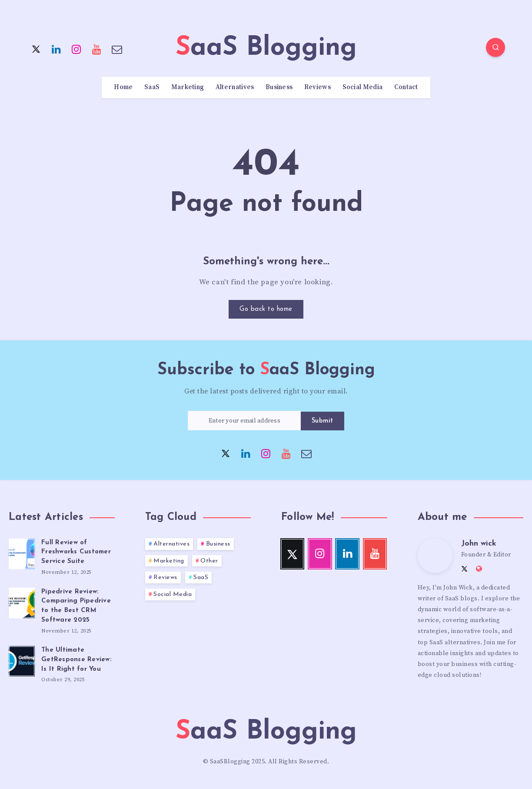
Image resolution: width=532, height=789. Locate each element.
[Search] (495, 47)
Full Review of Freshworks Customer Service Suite (76, 552)
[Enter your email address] (244, 421)
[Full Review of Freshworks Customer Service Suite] (22, 553)
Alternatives (235, 87)
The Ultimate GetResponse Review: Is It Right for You (76, 660)
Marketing (188, 87)
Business (279, 87)
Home (123, 87)
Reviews (318, 87)
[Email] (117, 49)
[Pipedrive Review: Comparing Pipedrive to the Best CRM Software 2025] (22, 602)
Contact (406, 87)
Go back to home (266, 309)
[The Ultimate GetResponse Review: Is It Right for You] (22, 660)
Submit (323, 421)
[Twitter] (36, 49)
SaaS (152, 87)
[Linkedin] (57, 49)
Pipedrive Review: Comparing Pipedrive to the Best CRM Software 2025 (76, 606)
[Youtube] (97, 49)
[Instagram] (76, 49)
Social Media (363, 87)
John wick (479, 544)
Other (209, 561)
